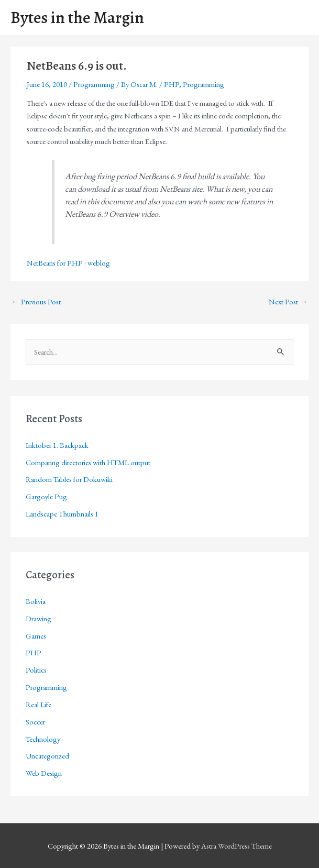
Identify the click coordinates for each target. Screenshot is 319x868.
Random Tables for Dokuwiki (69, 479)
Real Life (38, 704)
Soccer (35, 722)
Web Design (44, 773)
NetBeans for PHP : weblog (68, 263)
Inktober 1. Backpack (57, 445)
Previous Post (36, 301)
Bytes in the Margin (77, 18)
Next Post (288, 301)
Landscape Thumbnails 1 (62, 514)
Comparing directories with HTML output (88, 462)
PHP (172, 84)
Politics (36, 670)
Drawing (38, 618)
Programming (94, 84)
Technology (43, 739)
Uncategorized (47, 756)
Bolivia (36, 601)
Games (36, 636)
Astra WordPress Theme (236, 846)
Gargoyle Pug (46, 496)
